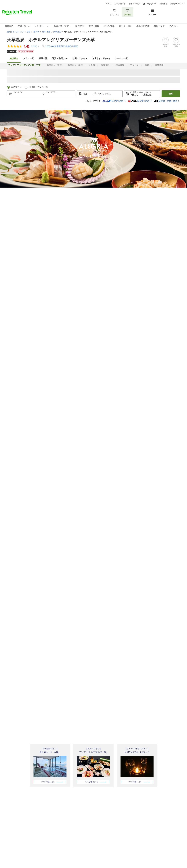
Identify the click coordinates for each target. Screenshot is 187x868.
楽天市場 (164, 4)
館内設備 (120, 65)
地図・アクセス (80, 58)
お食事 (92, 65)
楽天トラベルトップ (15, 32)
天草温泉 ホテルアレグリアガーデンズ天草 (51, 40)
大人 (100, 94)
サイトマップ (134, 4)
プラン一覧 (28, 58)
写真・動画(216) (60, 58)
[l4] (90, 191)
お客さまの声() (101, 58)
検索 (171, 94)
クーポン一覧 (121, 58)
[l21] (49, 191)
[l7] (122, 191)
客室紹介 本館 (75, 65)
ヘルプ (109, 4)
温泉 (147, 65)
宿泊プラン (16, 87)
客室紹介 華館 (54, 65)
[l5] (106, 191)
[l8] (143, 191)
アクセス (134, 65)
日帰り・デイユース (38, 87)
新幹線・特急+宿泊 (166, 101)
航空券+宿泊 (113, 101)
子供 (107, 94)
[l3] (75, 191)
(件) (35, 46)
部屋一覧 (43, 58)
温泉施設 (105, 65)
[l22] (63, 191)
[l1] (35, 191)
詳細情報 (159, 65)
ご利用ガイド (120, 4)
